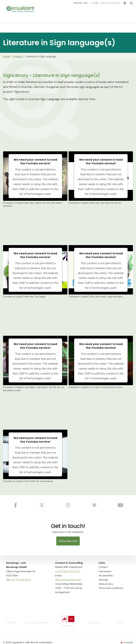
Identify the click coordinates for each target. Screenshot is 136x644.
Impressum (105, 571)
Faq (83, 3)
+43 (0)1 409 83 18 (21, 580)
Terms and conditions (111, 588)
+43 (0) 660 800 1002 (68, 571)
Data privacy (106, 584)
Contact (103, 567)
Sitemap (103, 580)
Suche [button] (132, 3)
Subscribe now (68, 541)
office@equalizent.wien (68, 580)
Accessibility (106, 576)
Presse (76, 3)
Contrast (125, 3)
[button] (131, 15)
